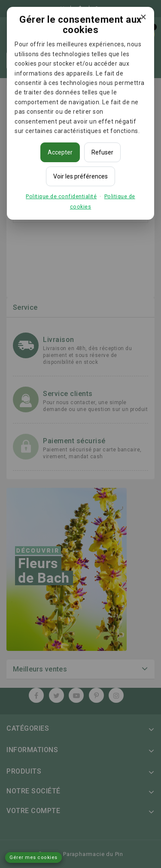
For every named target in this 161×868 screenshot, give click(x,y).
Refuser (102, 152)
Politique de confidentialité (61, 196)
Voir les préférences (80, 176)
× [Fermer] (143, 17)
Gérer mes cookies (33, 857)
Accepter (60, 152)
